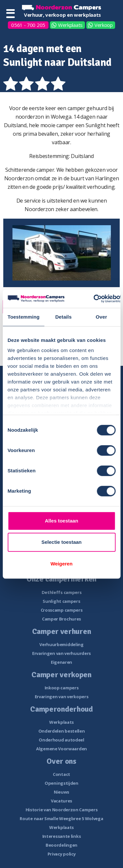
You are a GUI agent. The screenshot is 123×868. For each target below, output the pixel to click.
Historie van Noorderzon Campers (62, 810)
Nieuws (61, 792)
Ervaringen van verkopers (62, 697)
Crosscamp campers (62, 610)
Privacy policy (62, 854)
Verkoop (104, 25)
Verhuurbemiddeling (61, 644)
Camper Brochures (61, 619)
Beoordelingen (61, 845)
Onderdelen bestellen (62, 731)
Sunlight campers (61, 601)
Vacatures (61, 801)
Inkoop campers (62, 688)
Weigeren (61, 564)
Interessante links (62, 836)
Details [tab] (63, 317)
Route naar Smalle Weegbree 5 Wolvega (61, 819)
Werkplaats (70, 25)
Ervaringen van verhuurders (61, 653)
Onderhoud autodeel (61, 740)
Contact (61, 774)
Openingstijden (61, 783)
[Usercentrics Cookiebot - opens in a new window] (94, 299)
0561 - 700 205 (28, 25)
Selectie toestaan (61, 542)
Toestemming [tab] (24, 317)
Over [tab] (102, 317)
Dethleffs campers (62, 592)
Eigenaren (61, 662)
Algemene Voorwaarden (61, 749)
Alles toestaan (62, 521)
